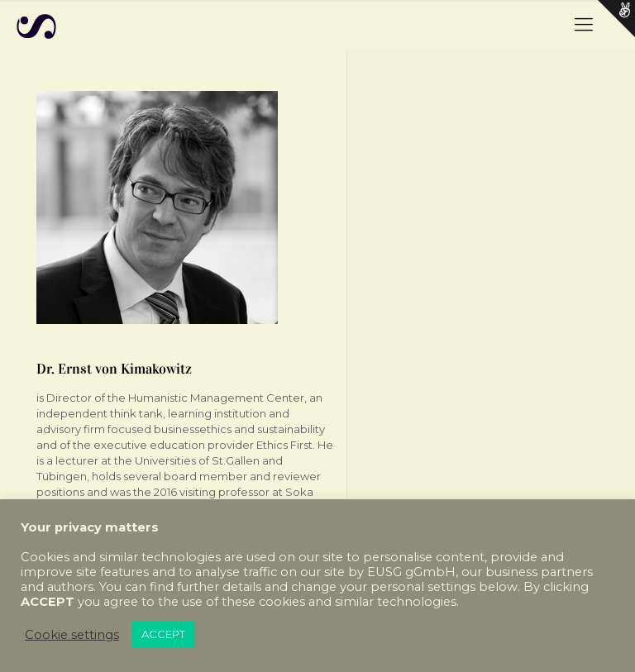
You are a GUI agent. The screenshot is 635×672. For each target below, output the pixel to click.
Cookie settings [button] (72, 635)
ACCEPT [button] (163, 634)
